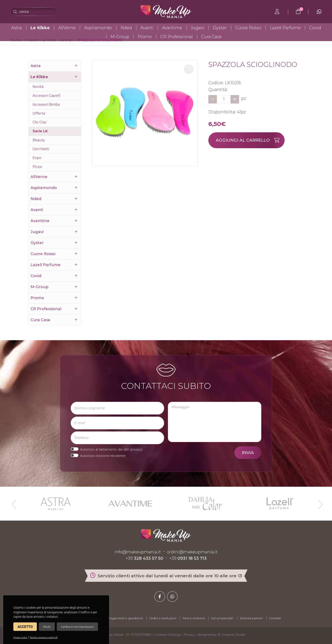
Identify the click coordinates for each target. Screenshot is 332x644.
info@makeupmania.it (138, 552)
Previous (13, 503)
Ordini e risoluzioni (163, 618)
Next (319, 503)
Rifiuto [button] (47, 627)
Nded (126, 28)
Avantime (172, 28)
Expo (37, 158)
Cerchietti (41, 149)
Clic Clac (40, 122)
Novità (38, 87)
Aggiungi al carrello (250, 140)
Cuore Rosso (248, 28)
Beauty (39, 140)
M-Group (120, 37)
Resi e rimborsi (194, 618)
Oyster (220, 28)
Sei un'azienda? (222, 618)
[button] (189, 69)
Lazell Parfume (285, 28)
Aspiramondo (98, 28)
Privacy (189, 635)
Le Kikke (40, 28)
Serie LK (40, 131)
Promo (145, 37)
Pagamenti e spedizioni (125, 618)
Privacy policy (20, 638)
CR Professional (176, 37)
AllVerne (67, 28)
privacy (136, 449)
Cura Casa (211, 37)
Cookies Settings (168, 635)
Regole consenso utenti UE (44, 638)
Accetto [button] (25, 627)
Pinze (37, 167)
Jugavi (197, 28)
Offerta (39, 113)
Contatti (275, 618)
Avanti (147, 28)
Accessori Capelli (46, 96)
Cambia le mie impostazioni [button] (77, 627)
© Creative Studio (232, 635)
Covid (315, 28)
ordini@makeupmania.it (192, 552)
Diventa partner (251, 618)
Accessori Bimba (46, 104)
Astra (17, 28)
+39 (144, 558)
